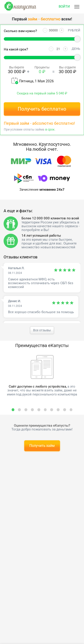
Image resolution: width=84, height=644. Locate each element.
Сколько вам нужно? (20, 31)
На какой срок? (16, 49)
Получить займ (42, 446)
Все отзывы (42, 330)
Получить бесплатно (42, 109)
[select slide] (13, 410)
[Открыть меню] (69, 7)
